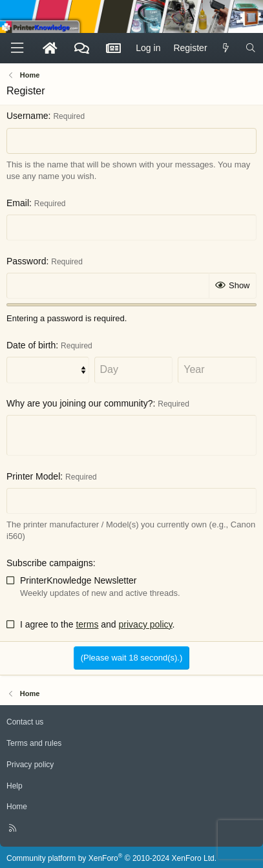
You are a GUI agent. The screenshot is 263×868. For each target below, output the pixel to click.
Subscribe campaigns (50, 563)
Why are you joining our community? (79, 403)
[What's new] (226, 48)
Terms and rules (34, 743)
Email (18, 203)
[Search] (251, 48)
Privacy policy (30, 765)
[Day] (134, 370)
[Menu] (17, 48)
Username (27, 116)
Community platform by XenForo (111, 858)
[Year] (217, 370)
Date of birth (31, 345)
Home (17, 807)
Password (26, 261)
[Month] (48, 370)
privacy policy (146, 624)
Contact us (25, 722)
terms (87, 624)
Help (15, 786)
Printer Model (33, 476)
